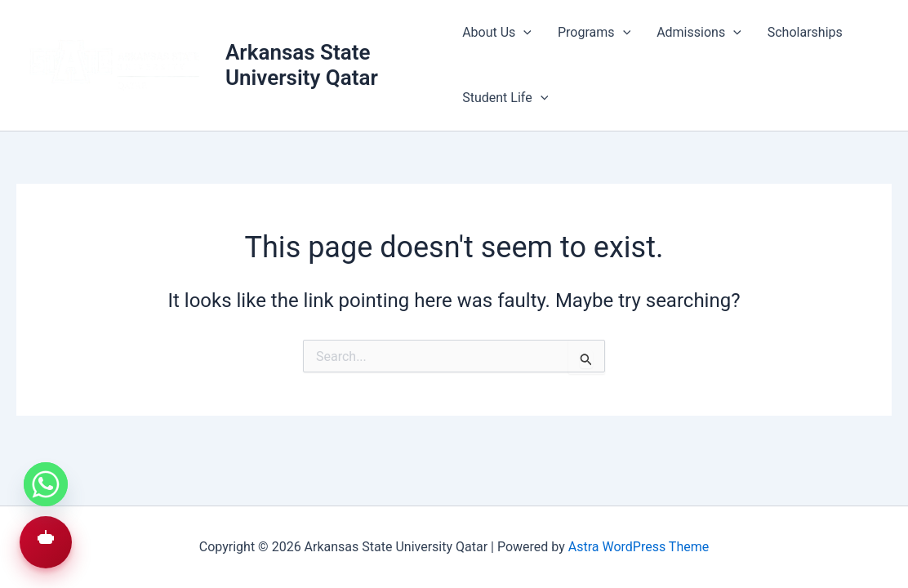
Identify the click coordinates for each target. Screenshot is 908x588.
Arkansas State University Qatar (302, 65)
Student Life (505, 98)
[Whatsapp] (46, 484)
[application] (523, 33)
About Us (497, 33)
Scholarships (805, 32)
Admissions (699, 33)
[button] (46, 542)
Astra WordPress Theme (639, 547)
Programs (594, 33)
